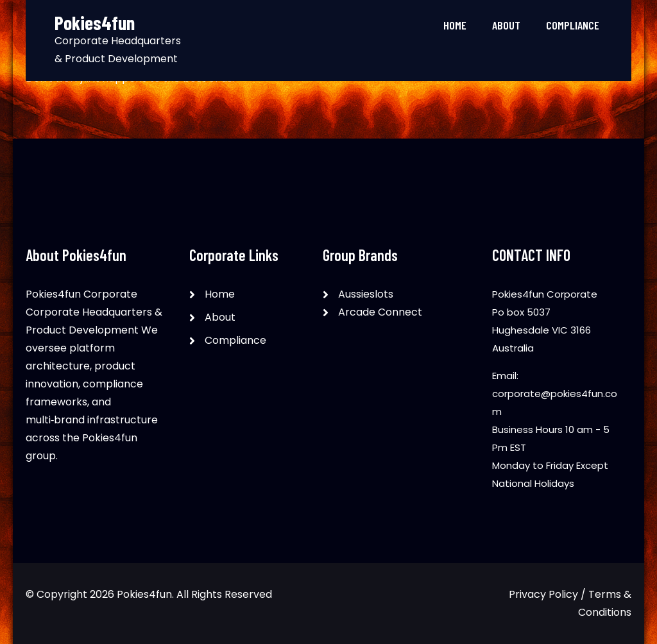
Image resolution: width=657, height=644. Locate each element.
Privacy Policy (543, 594)
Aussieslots (366, 294)
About (506, 25)
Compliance (573, 25)
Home (455, 25)
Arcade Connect (380, 312)
